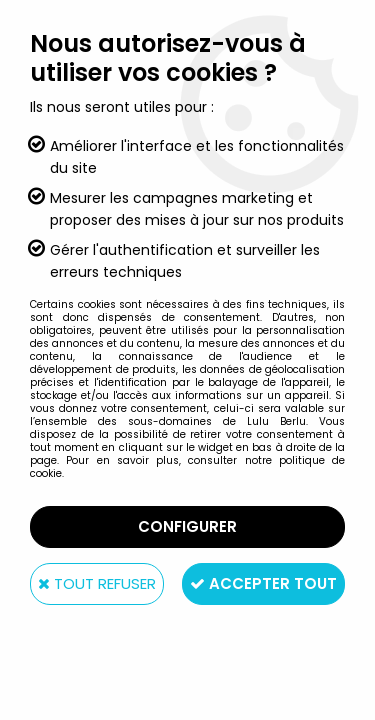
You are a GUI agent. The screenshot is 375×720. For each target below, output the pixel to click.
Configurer (187, 526)
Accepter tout (263, 583)
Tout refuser (97, 583)
